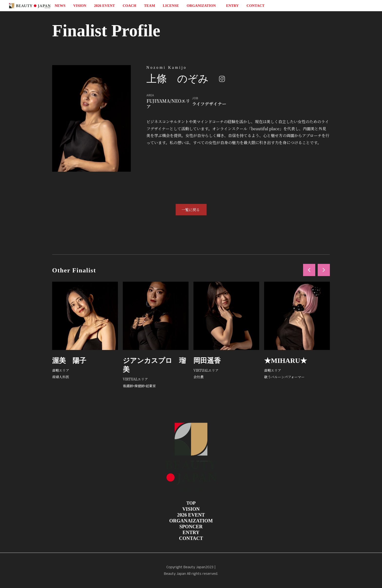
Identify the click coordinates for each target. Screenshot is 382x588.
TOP (191, 503)
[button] (309, 270)
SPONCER (191, 527)
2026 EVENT (104, 6)
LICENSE (171, 6)
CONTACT (256, 6)
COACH (130, 6)
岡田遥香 (207, 361)
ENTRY (232, 6)
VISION (80, 6)
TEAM (149, 6)
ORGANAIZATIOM (191, 521)
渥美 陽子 (69, 361)
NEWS (60, 6)
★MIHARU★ (286, 361)
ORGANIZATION (202, 6)
